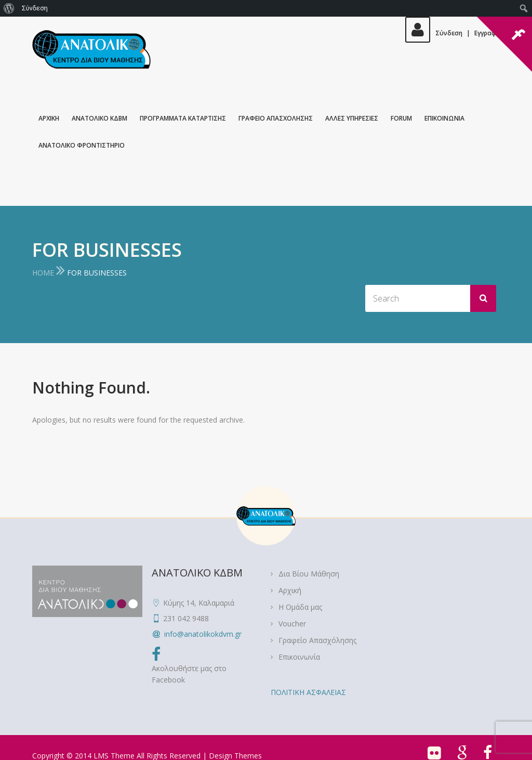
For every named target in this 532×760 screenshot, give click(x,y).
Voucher (292, 624)
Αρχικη (49, 118)
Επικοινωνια (444, 118)
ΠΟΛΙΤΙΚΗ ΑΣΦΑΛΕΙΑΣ (308, 692)
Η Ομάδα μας (300, 607)
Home (43, 273)
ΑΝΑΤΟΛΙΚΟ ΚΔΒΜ (99, 118)
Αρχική (290, 590)
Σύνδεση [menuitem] (35, 8)
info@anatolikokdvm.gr (203, 634)
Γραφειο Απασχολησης (276, 118)
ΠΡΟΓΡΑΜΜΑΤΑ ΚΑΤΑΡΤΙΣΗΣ (183, 118)
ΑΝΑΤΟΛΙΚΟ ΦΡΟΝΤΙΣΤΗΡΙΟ (82, 145)
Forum (401, 118)
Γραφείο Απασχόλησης (317, 640)
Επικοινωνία (299, 657)
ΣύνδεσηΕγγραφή (453, 33)
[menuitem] (9, 8)
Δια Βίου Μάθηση (309, 574)
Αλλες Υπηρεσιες (352, 118)
